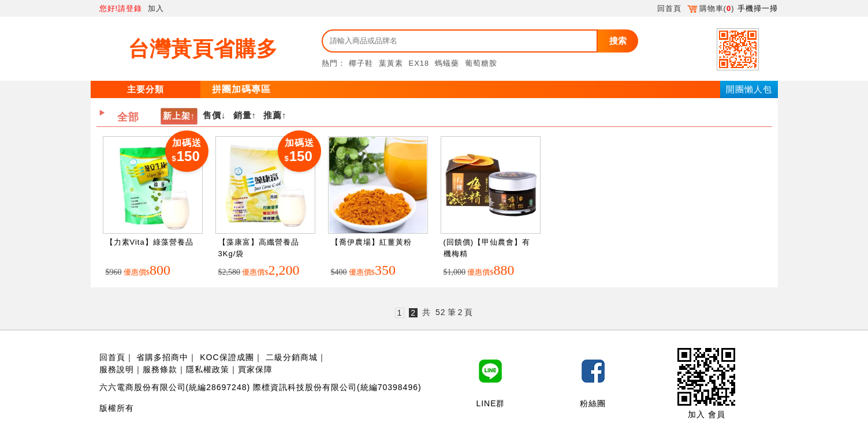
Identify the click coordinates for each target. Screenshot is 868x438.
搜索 (618, 41)
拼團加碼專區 (241, 89)
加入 (156, 8)
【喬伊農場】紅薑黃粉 (371, 242)
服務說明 (117, 369)
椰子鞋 (361, 63)
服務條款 (160, 369)
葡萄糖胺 (481, 63)
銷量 (243, 115)
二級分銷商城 (292, 357)
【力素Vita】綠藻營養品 (150, 242)
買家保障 (255, 369)
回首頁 (669, 8)
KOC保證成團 (227, 357)
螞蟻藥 (447, 63)
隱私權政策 (208, 369)
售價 (212, 115)
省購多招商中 (162, 357)
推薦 (273, 115)
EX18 (419, 63)
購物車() (711, 8)
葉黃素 (391, 63)
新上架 (177, 116)
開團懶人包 (749, 89)
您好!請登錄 (121, 8)
